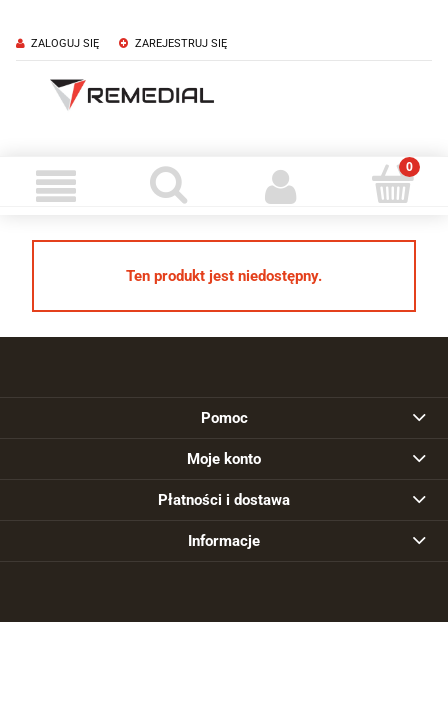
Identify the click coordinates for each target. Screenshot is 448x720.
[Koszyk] (392, 184)
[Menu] (56, 186)
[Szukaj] (168, 184)
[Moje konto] (280, 186)
